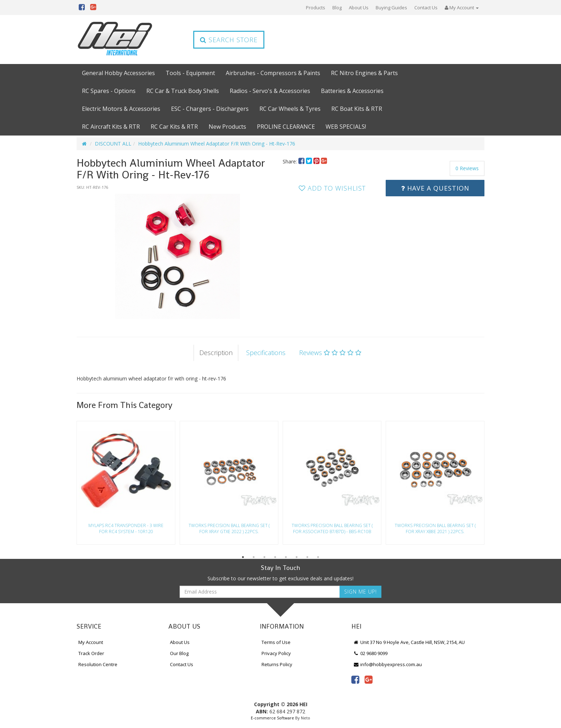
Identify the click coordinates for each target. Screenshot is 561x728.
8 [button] (318, 557)
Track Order (91, 653)
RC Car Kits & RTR (174, 127)
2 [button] (254, 557)
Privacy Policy (276, 653)
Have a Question (435, 188)
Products (316, 8)
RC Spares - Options (109, 91)
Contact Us (426, 8)
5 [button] (286, 557)
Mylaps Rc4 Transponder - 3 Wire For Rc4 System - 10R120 (126, 528)
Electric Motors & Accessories (121, 109)
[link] (355, 679)
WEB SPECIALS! (346, 127)
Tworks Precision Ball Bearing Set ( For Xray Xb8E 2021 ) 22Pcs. (435, 528)
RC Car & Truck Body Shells (183, 91)
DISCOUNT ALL (113, 144)
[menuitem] (302, 161)
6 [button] (297, 557)
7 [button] (307, 557)
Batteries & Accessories (352, 91)
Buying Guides (391, 8)
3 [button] (264, 557)
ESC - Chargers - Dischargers (210, 109)
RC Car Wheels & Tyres (290, 109)
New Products (227, 127)
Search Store (229, 40)
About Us (359, 8)
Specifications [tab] (266, 353)
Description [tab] (216, 353)
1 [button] (243, 557)
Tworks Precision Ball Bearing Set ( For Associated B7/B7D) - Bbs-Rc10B (332, 528)
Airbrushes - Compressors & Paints (273, 73)
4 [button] (275, 557)
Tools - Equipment (190, 73)
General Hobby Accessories (118, 73)
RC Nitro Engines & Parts (364, 73)
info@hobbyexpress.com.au (387, 664)
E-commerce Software (272, 718)
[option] (177, 256)
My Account (91, 642)
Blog (337, 8)
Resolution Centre (98, 664)
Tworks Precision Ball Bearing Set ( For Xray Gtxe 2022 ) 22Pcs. (229, 528)
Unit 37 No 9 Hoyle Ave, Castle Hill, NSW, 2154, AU (409, 642)
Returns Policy (277, 664)
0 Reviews (467, 168)
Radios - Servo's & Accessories (270, 91)
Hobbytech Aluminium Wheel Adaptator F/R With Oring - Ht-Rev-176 (217, 144)
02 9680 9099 (370, 653)
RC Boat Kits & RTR (357, 109)
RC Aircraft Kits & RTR (111, 127)
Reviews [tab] (330, 353)
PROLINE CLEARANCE (286, 127)
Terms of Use (276, 642)
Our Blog (179, 653)
